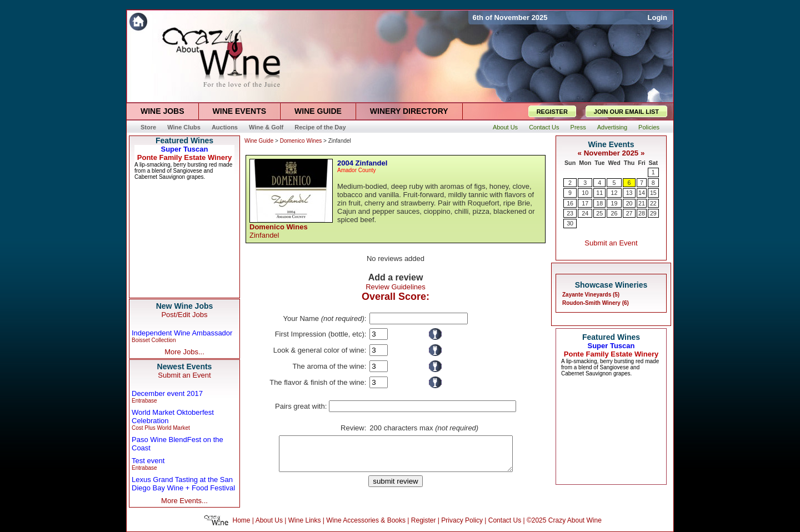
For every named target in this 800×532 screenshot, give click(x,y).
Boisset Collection (154, 340)
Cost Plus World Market (161, 428)
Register (424, 520)
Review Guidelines (396, 287)
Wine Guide (259, 141)
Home (242, 520)
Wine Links (305, 520)
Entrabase (144, 401)
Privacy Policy (462, 520)
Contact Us (505, 520)
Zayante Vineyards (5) (591, 295)
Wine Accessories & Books (366, 520)
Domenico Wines (301, 141)
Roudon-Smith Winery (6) (596, 303)
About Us (269, 520)
